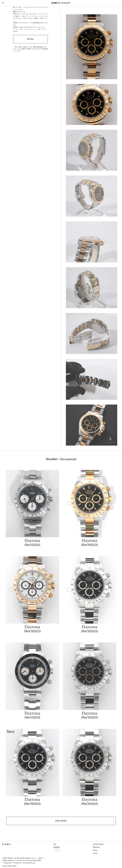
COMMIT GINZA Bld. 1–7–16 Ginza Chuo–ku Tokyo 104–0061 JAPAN (22, 861)
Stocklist (57, 847)
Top (55, 844)
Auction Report (98, 844)
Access (95, 853)
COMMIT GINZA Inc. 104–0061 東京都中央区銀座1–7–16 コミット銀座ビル (23, 858)
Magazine (96, 847)
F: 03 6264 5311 (17, 863)
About (95, 850)
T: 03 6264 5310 (7, 863)
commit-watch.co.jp (30, 863)
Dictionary (57, 850)
